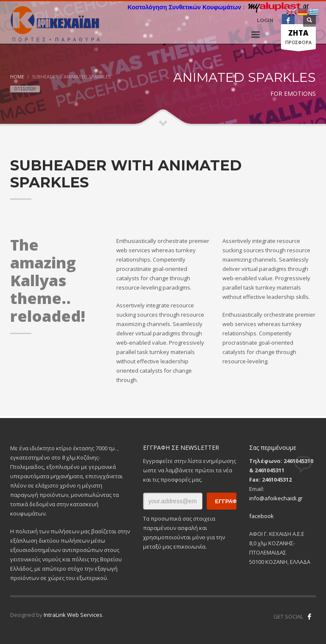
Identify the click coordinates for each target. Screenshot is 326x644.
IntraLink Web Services (73, 615)
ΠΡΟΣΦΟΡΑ (298, 39)
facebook (261, 516)
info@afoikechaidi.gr (276, 498)
